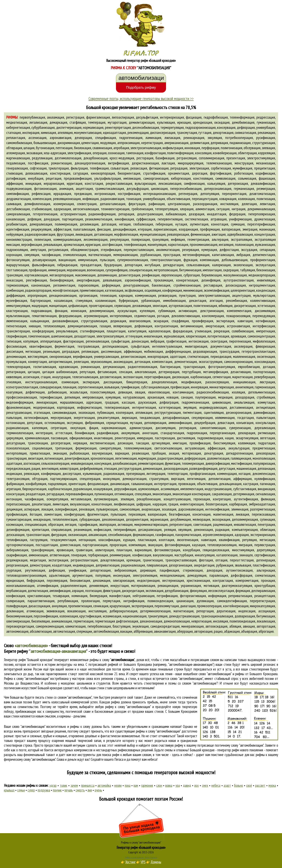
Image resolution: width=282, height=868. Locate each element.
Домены (156, 862)
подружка (44, 790)
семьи (21, 790)
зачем (74, 785)
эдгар (53, 785)
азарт (227, 785)
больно (239, 785)
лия (90, 790)
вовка (169, 785)
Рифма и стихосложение (134, 857)
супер (31, 790)
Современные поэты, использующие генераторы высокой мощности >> (141, 98)
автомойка (104, 785)
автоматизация (64, 631)
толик (63, 785)
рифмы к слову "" (112, 660)
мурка (272, 785)
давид (187, 785)
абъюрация (249, 631)
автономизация (17, 631)
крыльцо (9, 790)
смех (205, 785)
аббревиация (143, 631)
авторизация (203, 631)
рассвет (260, 785)
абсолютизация (41, 631)
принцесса (88, 785)
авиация (249, 626)
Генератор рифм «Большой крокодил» (141, 847)
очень (98, 790)
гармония (147, 785)
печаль (69, 790)
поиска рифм (111, 755)
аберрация (185, 631)
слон (159, 785)
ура (178, 785)
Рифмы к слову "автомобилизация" (141, 842)
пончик (57, 790)
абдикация (232, 631)
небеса (216, 785)
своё (249, 785)
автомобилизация (106, 631)
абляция (235, 626)
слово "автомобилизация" (187, 679)
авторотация (266, 626)
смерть (80, 790)
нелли (118, 785)
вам (136, 785)
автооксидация (216, 626)
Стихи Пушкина (151, 857)
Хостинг (130, 862)
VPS (143, 862)
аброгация (266, 631)
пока (128, 785)
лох (197, 785)
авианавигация (165, 631)
